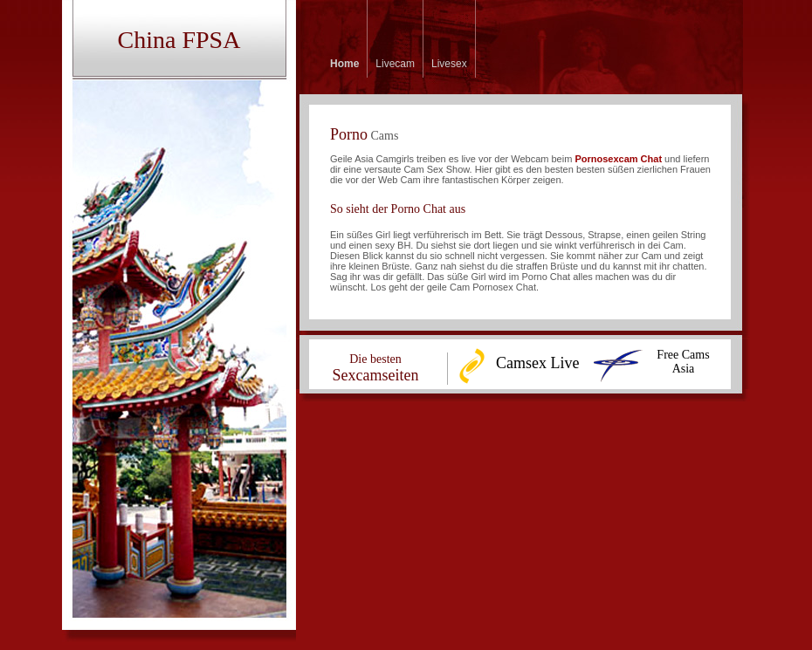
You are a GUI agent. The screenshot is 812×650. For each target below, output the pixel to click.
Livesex (449, 64)
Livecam (395, 64)
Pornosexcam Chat (618, 159)
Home (344, 64)
